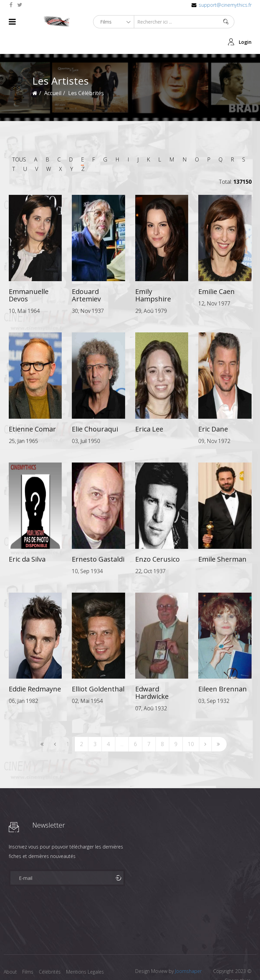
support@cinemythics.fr (225, 5)
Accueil (53, 73)
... (122, 724)
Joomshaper (188, 951)
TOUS (19, 139)
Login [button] (245, 22)
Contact (12, 963)
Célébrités (52, 952)
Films (29, 952)
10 (191, 724)
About (10, 952)
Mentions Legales (89, 952)
